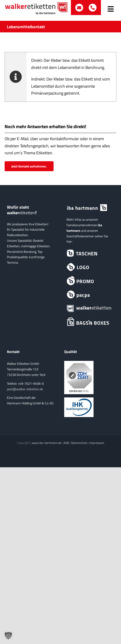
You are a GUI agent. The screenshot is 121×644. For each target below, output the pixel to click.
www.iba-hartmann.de (47, 443)
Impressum (97, 443)
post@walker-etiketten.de (25, 389)
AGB (66, 443)
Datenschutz (79, 443)
